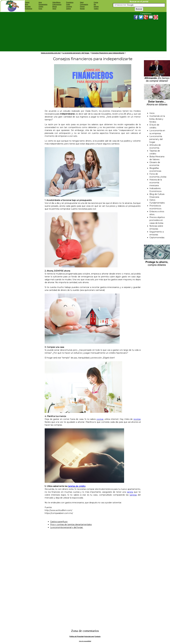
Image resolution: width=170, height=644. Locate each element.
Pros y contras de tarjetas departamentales (71, 524)
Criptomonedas (157, 238)
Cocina (96, 2)
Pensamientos (43, 4)
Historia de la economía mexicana (156, 183)
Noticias (96, 7)
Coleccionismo (57, 4)
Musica (55, 7)
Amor (40, 2)
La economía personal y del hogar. (76, 53)
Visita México (56, 2)
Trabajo (27, 2)
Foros (40, 9)
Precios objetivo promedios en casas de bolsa (157, 220)
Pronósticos (70, 2)
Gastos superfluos (59, 522)
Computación (84, 4)
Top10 (54, 9)
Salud (82, 2)
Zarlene (69, 9)
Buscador (28, 7)
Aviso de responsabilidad (85, 641)
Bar (95, 4)
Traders (96, 9)
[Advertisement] (75, 31)
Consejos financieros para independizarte (108, 53)
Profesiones (28, 9)
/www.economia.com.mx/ (51, 53)
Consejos (69, 7)
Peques (82, 7)
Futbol (68, 4)
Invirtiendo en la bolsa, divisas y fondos (157, 119)
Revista (82, 9)
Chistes (41, 7)
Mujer (27, 4)
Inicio (152, 113)
